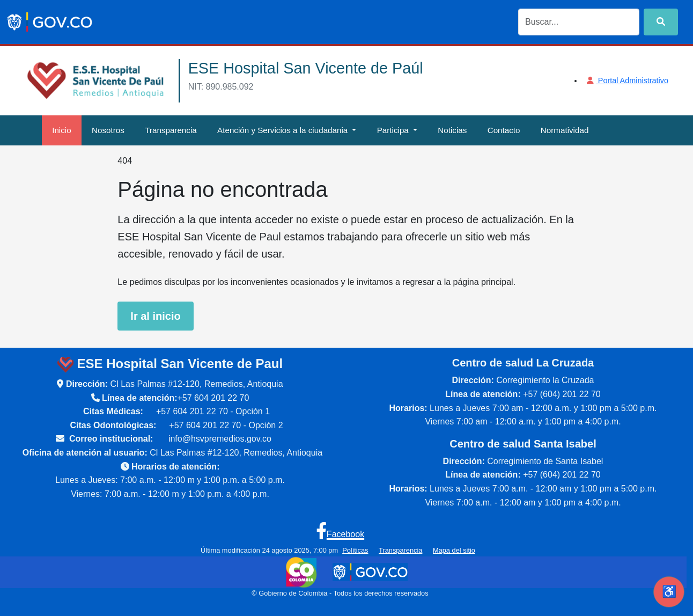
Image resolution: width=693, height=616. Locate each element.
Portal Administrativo (627, 80)
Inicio (61, 130)
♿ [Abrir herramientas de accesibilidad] (669, 592)
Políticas (355, 550)
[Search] (579, 22)
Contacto (504, 130)
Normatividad (565, 130)
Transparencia (171, 130)
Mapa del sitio (454, 550)
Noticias (452, 130)
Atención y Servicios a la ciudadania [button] (283, 130)
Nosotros (108, 130)
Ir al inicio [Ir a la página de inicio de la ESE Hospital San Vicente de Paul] (155, 316)
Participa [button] (394, 130)
